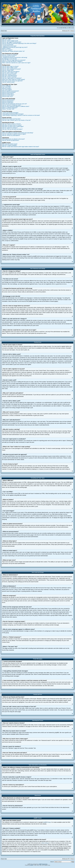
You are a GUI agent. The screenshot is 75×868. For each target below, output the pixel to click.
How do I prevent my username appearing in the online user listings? (19, 43)
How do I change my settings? (10, 55)
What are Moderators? (8, 101)
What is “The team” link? (8, 109)
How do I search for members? (10, 128)
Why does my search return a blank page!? (13, 127)
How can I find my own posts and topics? (12, 129)
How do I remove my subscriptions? (11, 135)
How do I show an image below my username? (14, 60)
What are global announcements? (11, 91)
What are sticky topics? (8, 94)
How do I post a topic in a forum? (10, 66)
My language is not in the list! (9, 59)
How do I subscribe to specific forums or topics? (14, 134)
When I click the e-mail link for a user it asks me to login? (16, 63)
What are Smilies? (7, 88)
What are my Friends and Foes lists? (11, 119)
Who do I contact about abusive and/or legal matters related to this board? (21, 147)
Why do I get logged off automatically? (12, 42)
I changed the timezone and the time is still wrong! (15, 58)
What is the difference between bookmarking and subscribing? (18, 133)
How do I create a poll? (8, 70)
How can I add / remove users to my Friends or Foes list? (16, 120)
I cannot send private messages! (10, 113)
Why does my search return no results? (12, 125)
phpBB (32, 865)
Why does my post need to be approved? (12, 81)
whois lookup (45, 843)
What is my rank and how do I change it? (12, 61)
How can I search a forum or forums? (11, 124)
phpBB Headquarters (43, 864)
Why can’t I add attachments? (10, 76)
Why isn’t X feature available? (10, 145)
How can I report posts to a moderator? (12, 78)
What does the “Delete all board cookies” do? (13, 51)
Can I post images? (7, 90)
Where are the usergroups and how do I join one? (15, 104)
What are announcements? (9, 92)
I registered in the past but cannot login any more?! (15, 47)
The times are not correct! (9, 56)
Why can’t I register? (7, 50)
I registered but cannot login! (9, 46)
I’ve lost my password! (8, 45)
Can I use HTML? (7, 87)
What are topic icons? (8, 96)
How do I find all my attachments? (11, 140)
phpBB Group (47, 822)
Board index (4, 31)
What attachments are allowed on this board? (13, 139)
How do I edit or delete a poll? (10, 73)
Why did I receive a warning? (9, 77)
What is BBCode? (7, 86)
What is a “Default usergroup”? (10, 108)
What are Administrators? (8, 100)
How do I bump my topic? (8, 82)
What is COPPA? (6, 49)
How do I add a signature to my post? (11, 69)
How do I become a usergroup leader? (12, 105)
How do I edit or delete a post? (10, 68)
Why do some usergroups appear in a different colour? (16, 106)
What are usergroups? (8, 103)
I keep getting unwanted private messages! (13, 114)
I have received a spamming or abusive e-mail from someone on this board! (21, 115)
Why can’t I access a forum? (9, 74)
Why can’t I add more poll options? (11, 72)
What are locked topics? (8, 95)
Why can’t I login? (7, 39)
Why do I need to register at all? (10, 41)
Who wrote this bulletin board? (10, 144)
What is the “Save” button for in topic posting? (14, 79)
